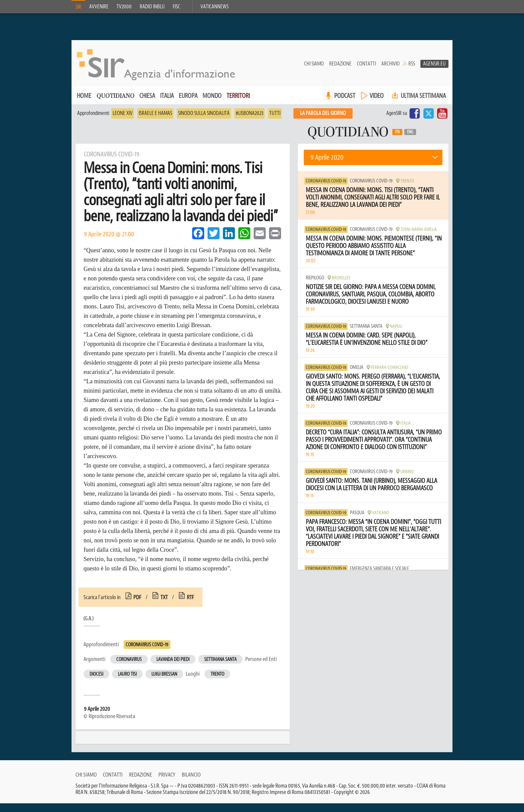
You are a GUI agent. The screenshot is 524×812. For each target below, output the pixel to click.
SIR (78, 7)
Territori (238, 96)
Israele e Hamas (155, 114)
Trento (217, 674)
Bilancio (191, 783)
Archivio (390, 64)
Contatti (366, 64)
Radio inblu (152, 7)
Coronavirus (129, 660)
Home (84, 96)
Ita (397, 132)
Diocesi (96, 674)
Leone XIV (123, 114)
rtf (190, 597)
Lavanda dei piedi (173, 660)
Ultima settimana (418, 96)
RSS (412, 64)
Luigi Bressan (164, 674)
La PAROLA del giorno (323, 114)
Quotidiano (115, 97)
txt (164, 597)
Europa (188, 96)
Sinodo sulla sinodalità (204, 114)
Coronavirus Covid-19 (147, 645)
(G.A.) (89, 619)
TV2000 (124, 7)
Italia (167, 96)
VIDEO (377, 96)
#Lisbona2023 (249, 114)
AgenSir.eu (434, 64)
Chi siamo (314, 64)
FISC (176, 7)
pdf (137, 597)
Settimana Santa (220, 660)
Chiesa (147, 96)
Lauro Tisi (127, 674)
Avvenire (99, 7)
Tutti (275, 114)
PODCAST (345, 96)
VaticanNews (215, 7)
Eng (410, 132)
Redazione (340, 64)
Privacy (167, 783)
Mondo (212, 96)
